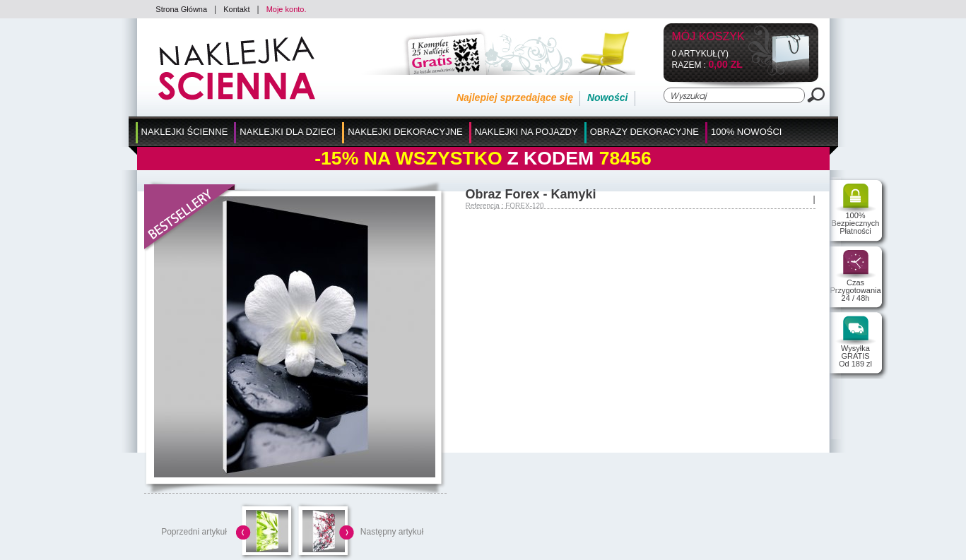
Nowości (608, 97)
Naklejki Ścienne (185, 132)
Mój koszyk (708, 37)
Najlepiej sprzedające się (515, 97)
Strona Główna (181, 9)
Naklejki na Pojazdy (526, 132)
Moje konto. (287, 9)
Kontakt (236, 9)
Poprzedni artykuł (194, 532)
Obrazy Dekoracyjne (644, 132)
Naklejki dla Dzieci (288, 132)
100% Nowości (746, 132)
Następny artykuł (392, 532)
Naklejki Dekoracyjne (405, 132)
